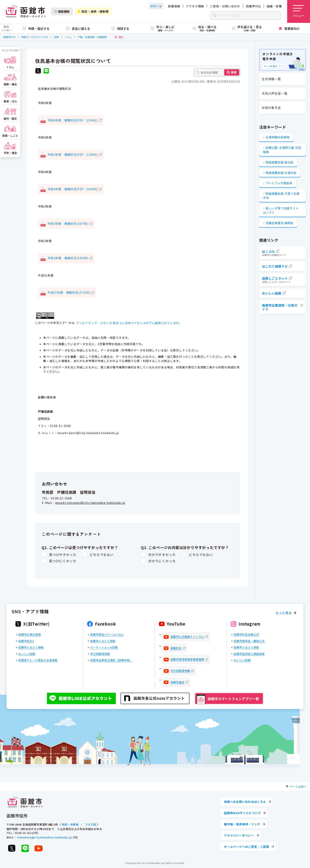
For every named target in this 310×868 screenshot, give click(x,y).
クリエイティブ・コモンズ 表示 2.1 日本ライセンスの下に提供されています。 (129, 323)
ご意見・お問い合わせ (225, 6)
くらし (68, 37)
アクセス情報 (195, 6)
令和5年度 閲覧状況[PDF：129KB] (73, 154)
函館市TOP (9, 37)
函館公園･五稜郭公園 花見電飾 (282, 150)
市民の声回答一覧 (275, 93)
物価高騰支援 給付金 (280, 162)
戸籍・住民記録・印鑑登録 (92, 37)
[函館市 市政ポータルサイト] (26, 11)
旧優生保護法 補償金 (280, 223)
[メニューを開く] (299, 11)
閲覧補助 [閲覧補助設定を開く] (62, 11)
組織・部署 (274, 6)
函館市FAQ (253, 6)
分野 (56, 37)
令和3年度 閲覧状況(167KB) (68, 223)
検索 (234, 72)
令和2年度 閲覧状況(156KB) (68, 258)
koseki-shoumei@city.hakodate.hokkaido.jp (90, 503)
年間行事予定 (271, 108)
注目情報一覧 (271, 79)
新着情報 (174, 6)
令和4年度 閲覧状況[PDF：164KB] (73, 189)
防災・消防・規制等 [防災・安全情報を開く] (93, 11)
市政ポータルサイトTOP (35, 37)
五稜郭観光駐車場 (278, 137)
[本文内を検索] (217, 72)
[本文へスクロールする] (156, 6)
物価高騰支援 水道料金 (281, 173)
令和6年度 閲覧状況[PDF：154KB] (73, 120)
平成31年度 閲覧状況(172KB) (69, 292)
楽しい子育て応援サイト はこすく (281, 210)
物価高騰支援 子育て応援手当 (281, 196)
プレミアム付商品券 (279, 183)
